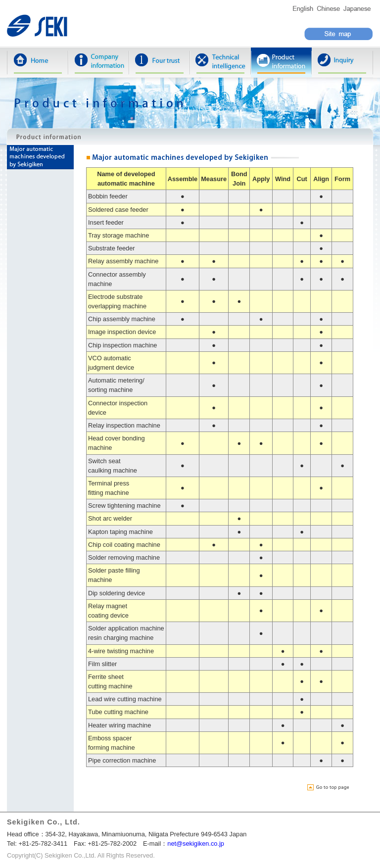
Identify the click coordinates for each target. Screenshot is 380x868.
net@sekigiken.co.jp (196, 844)
